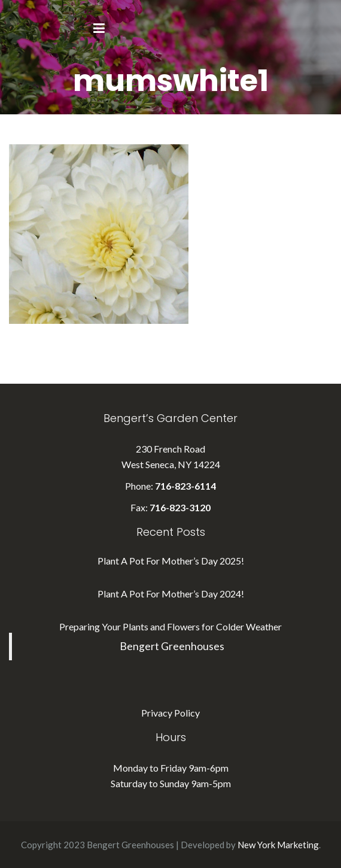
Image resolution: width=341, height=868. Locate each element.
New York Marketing (278, 845)
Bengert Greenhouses (172, 646)
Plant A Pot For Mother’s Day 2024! (171, 594)
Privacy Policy (170, 713)
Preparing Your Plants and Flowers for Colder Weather (170, 626)
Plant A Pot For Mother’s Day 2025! (171, 561)
